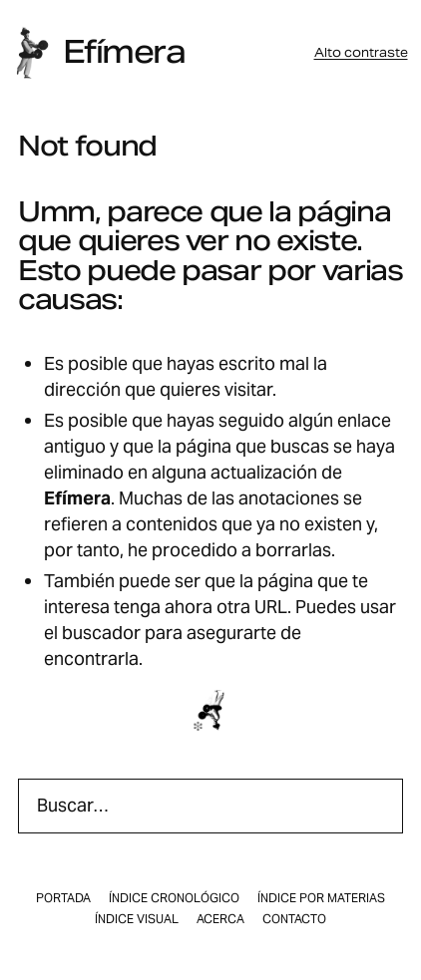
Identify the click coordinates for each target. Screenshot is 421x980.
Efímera (124, 52)
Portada (63, 898)
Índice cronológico (174, 898)
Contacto (294, 919)
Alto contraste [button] (361, 53)
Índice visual (137, 919)
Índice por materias (321, 898)
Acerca (220, 919)
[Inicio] (32, 53)
